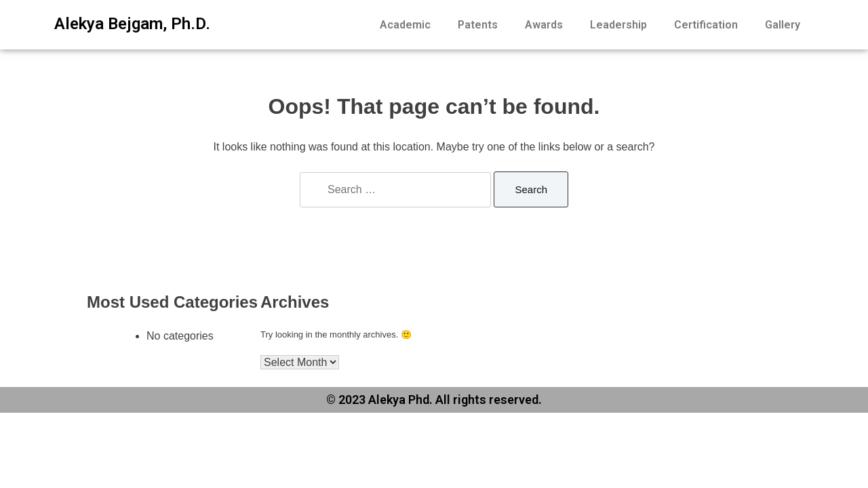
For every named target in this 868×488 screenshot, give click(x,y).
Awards (544, 25)
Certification (706, 25)
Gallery (783, 25)
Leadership (618, 25)
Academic (405, 25)
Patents (478, 25)
